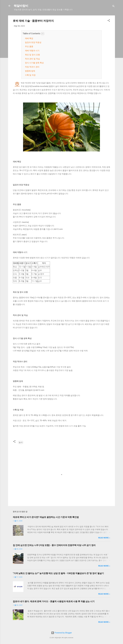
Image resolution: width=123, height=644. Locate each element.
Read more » (104, 538)
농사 (21, 442)
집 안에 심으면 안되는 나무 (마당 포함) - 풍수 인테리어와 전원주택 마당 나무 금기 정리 (54, 545)
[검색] (114, 7)
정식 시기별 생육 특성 (34, 63)
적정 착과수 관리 (32, 67)
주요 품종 (29, 46)
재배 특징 (29, 38)
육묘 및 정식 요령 (32, 55)
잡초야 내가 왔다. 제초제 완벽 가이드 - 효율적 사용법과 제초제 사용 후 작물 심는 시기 (54, 601)
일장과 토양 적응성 (33, 42)
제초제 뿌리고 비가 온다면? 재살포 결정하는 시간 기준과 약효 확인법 (46, 517)
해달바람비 (21, 6)
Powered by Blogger (61, 633)
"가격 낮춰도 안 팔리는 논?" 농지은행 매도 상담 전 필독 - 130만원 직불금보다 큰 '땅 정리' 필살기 (58, 573)
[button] (109, 21)
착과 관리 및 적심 (32, 59)
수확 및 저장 (30, 75)
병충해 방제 (30, 71)
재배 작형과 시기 (32, 51)
